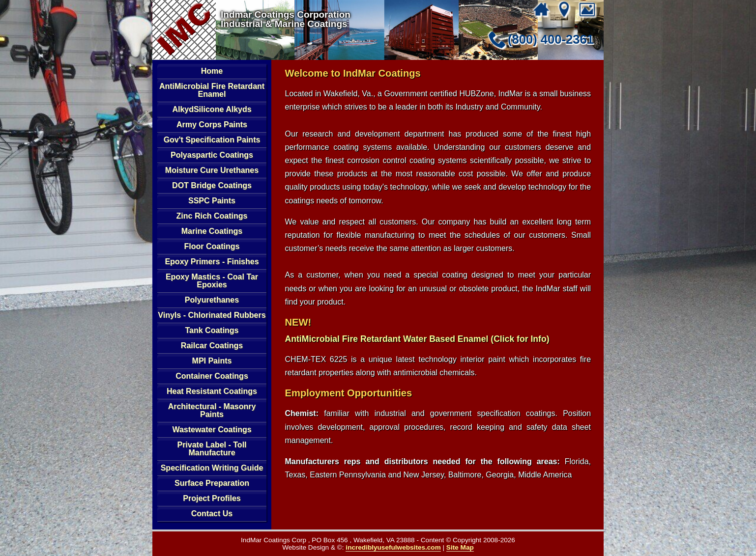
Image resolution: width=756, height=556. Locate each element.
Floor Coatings (212, 246)
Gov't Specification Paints (212, 140)
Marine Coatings (212, 231)
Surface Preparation (212, 483)
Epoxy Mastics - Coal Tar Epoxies (212, 281)
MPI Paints (212, 361)
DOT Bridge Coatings (212, 185)
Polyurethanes (212, 300)
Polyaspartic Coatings (212, 155)
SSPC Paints (212, 201)
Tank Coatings (212, 330)
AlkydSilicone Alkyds (212, 109)
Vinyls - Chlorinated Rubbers (212, 315)
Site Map (460, 547)
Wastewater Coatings (212, 430)
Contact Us (212, 514)
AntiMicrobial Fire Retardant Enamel (212, 90)
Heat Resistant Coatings (212, 391)
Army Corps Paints (212, 125)
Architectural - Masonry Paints (212, 410)
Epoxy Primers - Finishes (212, 262)
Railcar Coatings (212, 346)
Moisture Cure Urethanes (212, 170)
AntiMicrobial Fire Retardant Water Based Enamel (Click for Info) (417, 339)
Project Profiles (212, 498)
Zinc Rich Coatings (212, 216)
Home (212, 71)
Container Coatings (212, 376)
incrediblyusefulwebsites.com (393, 547)
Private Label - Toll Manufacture (212, 449)
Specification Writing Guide (212, 468)
